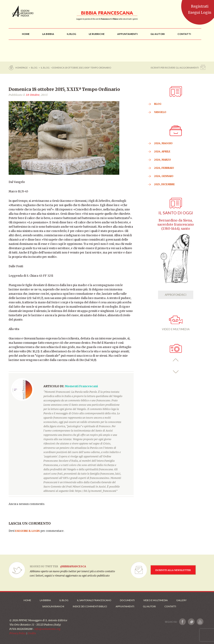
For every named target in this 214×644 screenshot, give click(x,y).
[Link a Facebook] (183, 622)
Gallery (181, 600)
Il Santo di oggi (176, 213)
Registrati (200, 6)
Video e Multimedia (155, 600)
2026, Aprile (162, 151)
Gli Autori (149, 606)
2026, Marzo (163, 160)
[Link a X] (191, 622)
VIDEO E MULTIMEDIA (176, 323)
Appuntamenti (125, 606)
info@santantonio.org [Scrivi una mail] (47, 629)
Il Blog (45, 68)
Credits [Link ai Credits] (32, 633)
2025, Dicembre (164, 184)
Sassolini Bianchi (53, 606)
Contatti (170, 606)
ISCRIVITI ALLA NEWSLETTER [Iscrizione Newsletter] (173, 570)
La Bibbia (45, 600)
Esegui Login (200, 13)
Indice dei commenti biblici (90, 606)
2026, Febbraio (164, 168)
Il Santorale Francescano (94, 600)
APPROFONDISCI (176, 295)
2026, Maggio (163, 143)
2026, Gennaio (164, 176)
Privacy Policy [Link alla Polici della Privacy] (18, 633)
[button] (176, 360)
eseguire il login (27, 531)
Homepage (22, 68)
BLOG (34, 68)
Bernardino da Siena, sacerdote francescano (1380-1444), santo (176, 224)
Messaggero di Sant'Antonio (23, 11)
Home (27, 600)
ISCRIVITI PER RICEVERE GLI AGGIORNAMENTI (175, 68)
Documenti (127, 600)
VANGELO (160, 112)
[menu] (97, 34)
